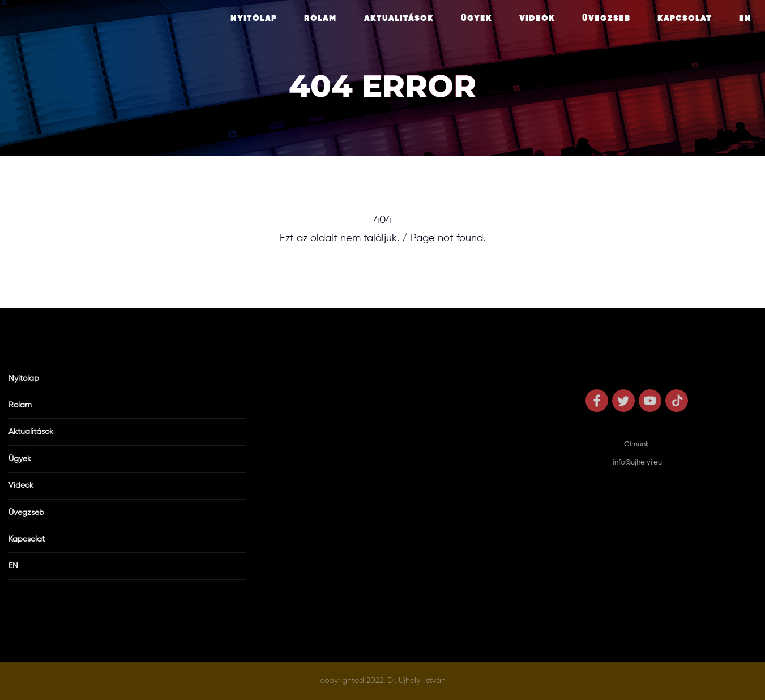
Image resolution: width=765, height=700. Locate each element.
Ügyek (476, 19)
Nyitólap (254, 19)
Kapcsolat (685, 19)
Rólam (320, 19)
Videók (537, 19)
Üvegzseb (606, 19)
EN (745, 19)
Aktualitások (399, 19)
